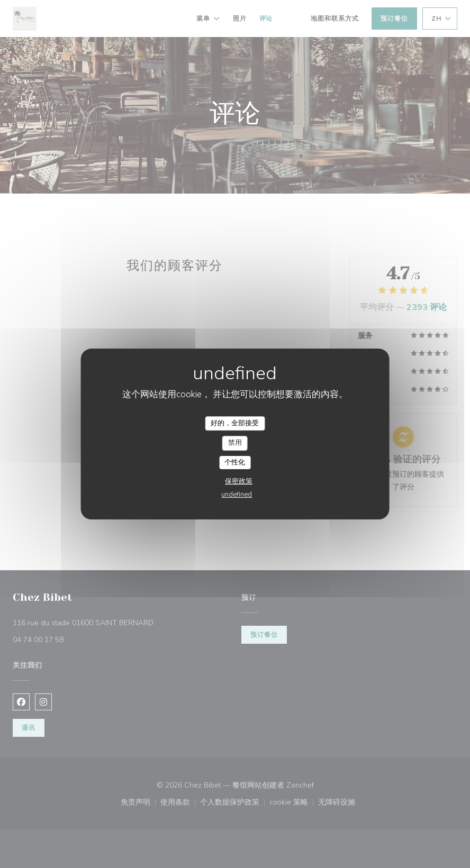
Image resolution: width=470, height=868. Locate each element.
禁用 (235, 443)
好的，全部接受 (235, 423)
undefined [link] (237, 495)
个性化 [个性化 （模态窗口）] (235, 462)
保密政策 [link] (239, 481)
